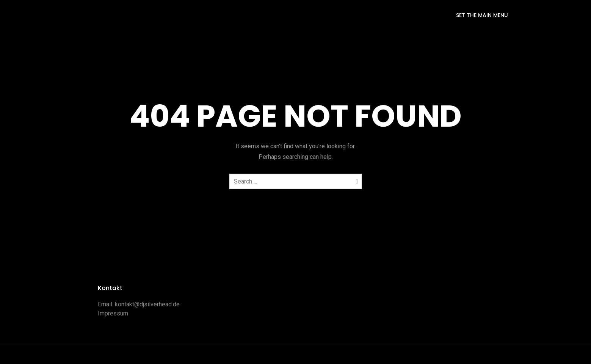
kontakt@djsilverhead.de (147, 304)
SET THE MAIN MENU (482, 15)
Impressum (113, 313)
